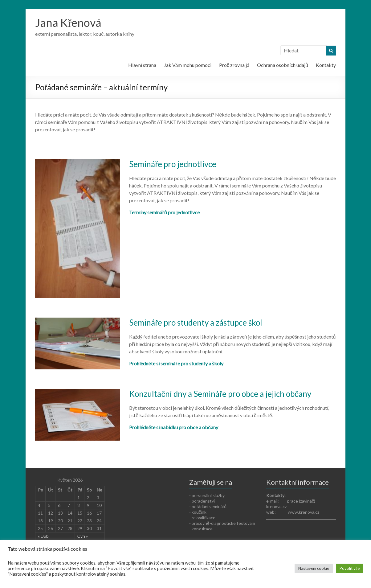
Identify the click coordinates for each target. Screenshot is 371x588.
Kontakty (326, 65)
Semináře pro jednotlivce (173, 164)
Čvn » (83, 536)
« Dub (43, 536)
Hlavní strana (142, 65)
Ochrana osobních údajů (283, 65)
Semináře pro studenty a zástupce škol (196, 323)
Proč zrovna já (234, 65)
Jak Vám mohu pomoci (188, 65)
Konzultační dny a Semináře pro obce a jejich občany (220, 394)
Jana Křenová (68, 23)
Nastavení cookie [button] (314, 568)
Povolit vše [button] (350, 568)
